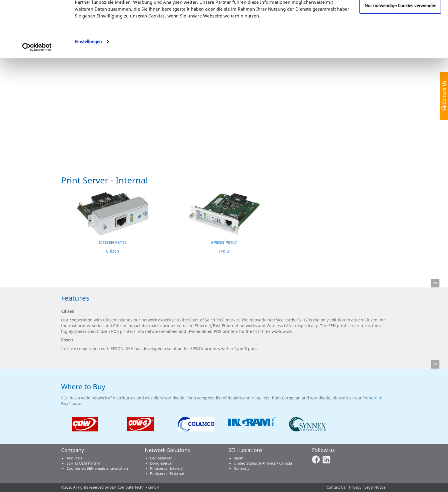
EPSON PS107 (224, 242)
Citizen (113, 251)
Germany (242, 468)
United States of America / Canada (263, 463)
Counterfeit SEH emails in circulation (97, 468)
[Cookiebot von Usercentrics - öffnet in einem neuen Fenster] (37, 94)
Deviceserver (161, 458)
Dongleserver (161, 463)
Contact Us (336, 487)
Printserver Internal (167, 468)
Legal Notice (375, 487)
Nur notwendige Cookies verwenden (400, 53)
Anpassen (400, 34)
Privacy (355, 487)
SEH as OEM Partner (84, 463)
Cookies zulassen (400, 15)
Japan (239, 458)
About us (74, 458)
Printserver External (167, 474)
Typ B (224, 251)
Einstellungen (88, 89)
